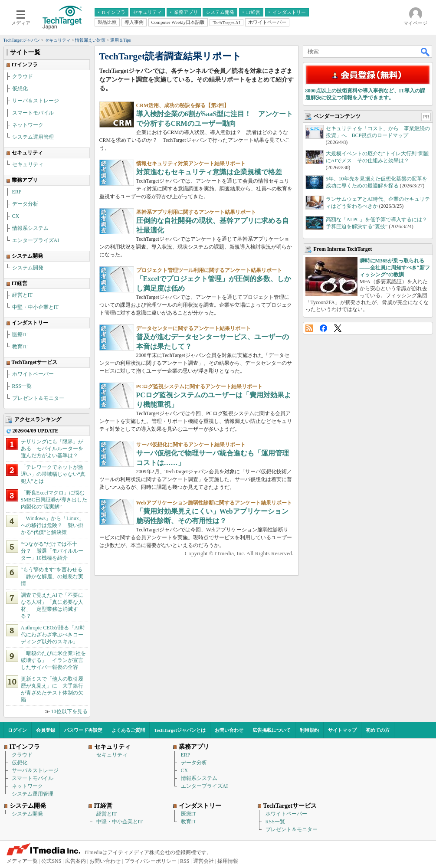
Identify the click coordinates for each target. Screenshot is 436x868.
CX (16, 216)
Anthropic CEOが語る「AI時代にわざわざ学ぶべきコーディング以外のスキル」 (53, 635)
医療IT (20, 334)
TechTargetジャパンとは (180, 730)
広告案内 (75, 861)
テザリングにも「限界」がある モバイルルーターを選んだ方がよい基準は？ (52, 449)
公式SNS (51, 861)
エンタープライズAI (36, 240)
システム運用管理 (33, 137)
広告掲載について (272, 730)
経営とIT (22, 295)
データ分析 (25, 204)
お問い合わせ (229, 730)
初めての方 (378, 730)
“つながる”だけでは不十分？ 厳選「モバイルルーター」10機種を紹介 (52, 551)
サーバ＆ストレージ (36, 101)
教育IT (20, 347)
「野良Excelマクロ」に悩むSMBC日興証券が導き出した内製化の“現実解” (54, 500)
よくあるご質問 (128, 730)
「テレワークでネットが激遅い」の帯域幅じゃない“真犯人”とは (53, 474)
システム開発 (28, 268)
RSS (309, 328)
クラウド (23, 76)
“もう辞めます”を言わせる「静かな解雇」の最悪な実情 (52, 576)
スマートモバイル (33, 113)
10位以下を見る (69, 711)
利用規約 (309, 730)
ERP (17, 192)
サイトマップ (342, 730)
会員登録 (46, 730)
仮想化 (20, 88)
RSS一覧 (22, 386)
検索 (426, 52)
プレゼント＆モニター (38, 398)
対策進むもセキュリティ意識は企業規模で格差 (209, 172)
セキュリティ (28, 164)
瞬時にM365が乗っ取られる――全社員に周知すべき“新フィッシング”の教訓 (395, 268)
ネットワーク (28, 125)
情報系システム (30, 228)
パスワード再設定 (83, 730)
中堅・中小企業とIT (35, 307)
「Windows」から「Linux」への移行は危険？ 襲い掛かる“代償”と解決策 (52, 525)
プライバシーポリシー (151, 861)
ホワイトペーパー (33, 374)
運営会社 (203, 861)
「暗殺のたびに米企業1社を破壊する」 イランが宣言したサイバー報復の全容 (53, 660)
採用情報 (228, 861)
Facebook (323, 328)
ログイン (17, 730)
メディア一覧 (22, 861)
